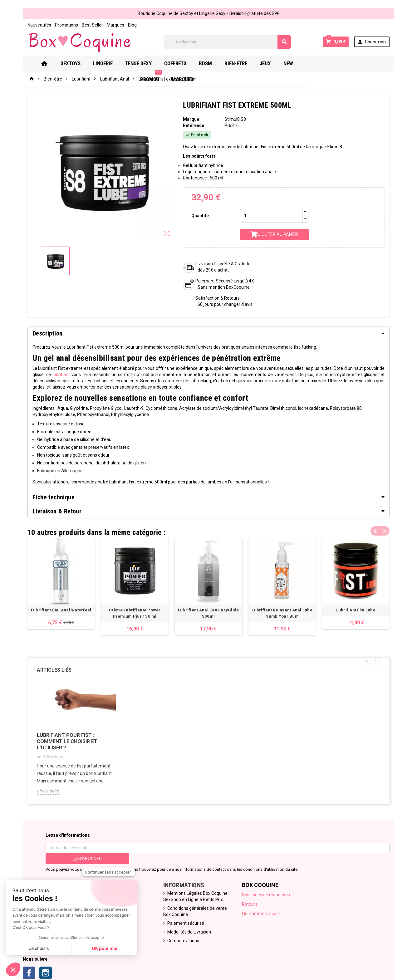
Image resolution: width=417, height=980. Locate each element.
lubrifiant (61, 375)
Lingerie (112, 63)
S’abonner (87, 859)
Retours (250, 904)
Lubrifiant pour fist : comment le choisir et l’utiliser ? (67, 741)
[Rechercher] (227, 42)
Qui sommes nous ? (261, 914)
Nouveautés (39, 25)
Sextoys (80, 63)
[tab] (208, 333)
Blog (132, 25)
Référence (194, 125)
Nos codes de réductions (266, 895)
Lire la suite (48, 791)
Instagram (46, 973)
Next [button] (385, 531)
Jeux (274, 63)
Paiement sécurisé (186, 923)
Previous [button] (375, 531)
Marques (115, 25)
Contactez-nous (183, 941)
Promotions (66, 25)
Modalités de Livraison (189, 932)
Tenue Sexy (147, 63)
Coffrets (184, 63)
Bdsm (214, 63)
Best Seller (92, 25)
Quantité (200, 216)
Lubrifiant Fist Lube (356, 610)
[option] (61, 583)
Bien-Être (245, 63)
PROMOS (326, 61)
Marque (191, 119)
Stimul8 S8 (235, 119)
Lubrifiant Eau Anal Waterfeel (61, 610)
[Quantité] (271, 216)
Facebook (29, 973)
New (297, 63)
